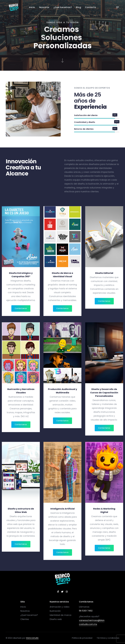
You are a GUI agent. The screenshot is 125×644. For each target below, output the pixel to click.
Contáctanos (21, 308)
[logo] (63, 579)
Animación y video (60, 607)
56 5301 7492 (86, 611)
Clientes (25, 619)
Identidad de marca (60, 615)
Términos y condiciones (108, 638)
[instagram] (67, 592)
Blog (78, 7)
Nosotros (44, 7)
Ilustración (55, 611)
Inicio (32, 7)
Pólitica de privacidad (82, 638)
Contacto (91, 7)
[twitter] (62, 592)
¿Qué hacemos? (63, 7)
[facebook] (58, 592)
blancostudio (32, 638)
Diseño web (56, 619)
